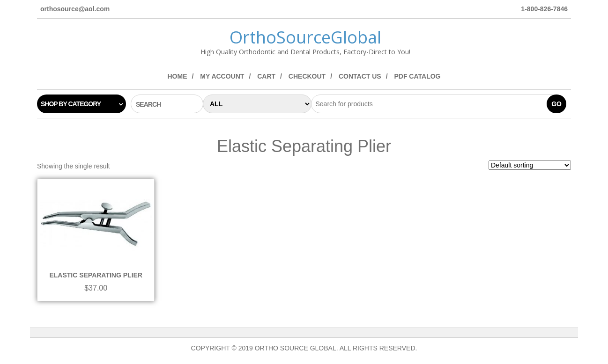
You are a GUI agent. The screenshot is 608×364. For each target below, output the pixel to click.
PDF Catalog (417, 76)
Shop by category (71, 104)
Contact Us (360, 76)
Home (177, 76)
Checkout (307, 76)
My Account (222, 76)
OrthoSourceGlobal (305, 37)
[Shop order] (530, 165)
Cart (266, 76)
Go (556, 104)
